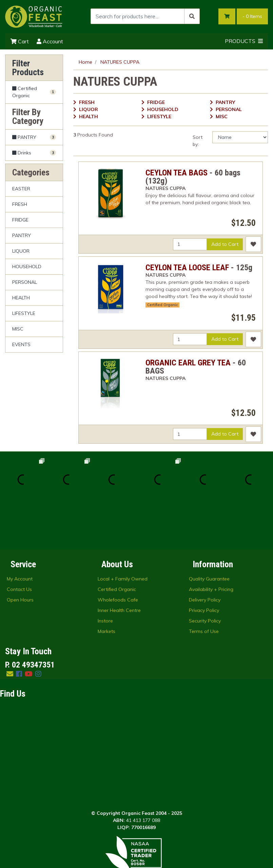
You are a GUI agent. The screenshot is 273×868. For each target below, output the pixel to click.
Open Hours (20, 554)
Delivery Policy (205, 554)
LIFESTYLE (24, 313)
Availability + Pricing (211, 544)
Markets (106, 586)
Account (50, 41)
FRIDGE (20, 220)
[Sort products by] (240, 137)
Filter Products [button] (28, 68)
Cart (20, 41)
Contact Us (19, 544)
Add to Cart (225, 244)
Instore (105, 575)
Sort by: (198, 141)
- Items (252, 16)
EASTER (21, 189)
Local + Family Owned (123, 533)
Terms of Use (204, 586)
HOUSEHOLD (27, 267)
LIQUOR (21, 251)
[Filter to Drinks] (34, 153)
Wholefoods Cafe (118, 554)
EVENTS (21, 344)
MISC (18, 329)
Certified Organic (163, 305)
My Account (20, 533)
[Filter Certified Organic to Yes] (34, 92)
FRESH (20, 204)
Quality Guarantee (209, 533)
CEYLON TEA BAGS (177, 173)
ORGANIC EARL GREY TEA (188, 363)
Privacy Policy (204, 565)
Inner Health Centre (119, 565)
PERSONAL (25, 282)
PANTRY (22, 235)
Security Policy (205, 575)
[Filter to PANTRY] (34, 137)
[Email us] (10, 628)
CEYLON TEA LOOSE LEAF (187, 268)
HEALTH (21, 298)
